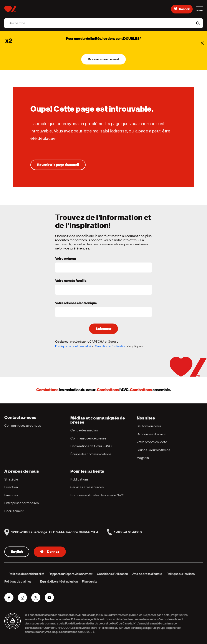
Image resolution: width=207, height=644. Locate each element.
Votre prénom (66, 259)
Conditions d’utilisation (112, 574)
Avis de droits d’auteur (147, 574)
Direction (11, 487)
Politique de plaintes (18, 581)
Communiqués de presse (88, 438)
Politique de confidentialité (73, 346)
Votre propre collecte (152, 442)
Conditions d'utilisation (111, 346)
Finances (11, 495)
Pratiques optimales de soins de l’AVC (97, 495)
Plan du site (89, 581)
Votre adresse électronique (76, 303)
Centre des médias (84, 430)
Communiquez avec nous (23, 425)
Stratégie (11, 479)
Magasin (143, 458)
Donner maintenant (103, 59)
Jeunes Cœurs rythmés (153, 450)
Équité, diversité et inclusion (59, 581)
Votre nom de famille (71, 281)
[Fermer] (202, 43)
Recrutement (14, 511)
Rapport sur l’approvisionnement (71, 574)
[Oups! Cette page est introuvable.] (58, 165)
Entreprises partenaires (22, 503)
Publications (79, 479)
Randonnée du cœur (151, 434)
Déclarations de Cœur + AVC (91, 446)
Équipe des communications (91, 454)
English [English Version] (17, 552)
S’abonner (104, 329)
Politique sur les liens (181, 574)
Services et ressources (87, 487)
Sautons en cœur (149, 426)
